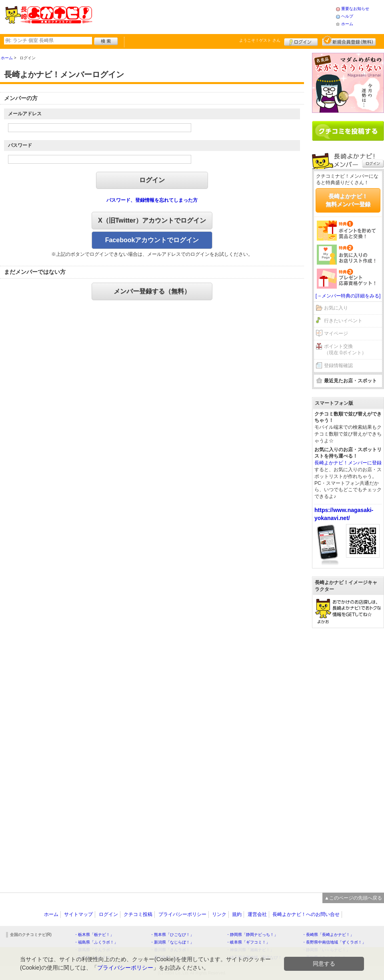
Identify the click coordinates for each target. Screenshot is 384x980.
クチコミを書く (348, 131)
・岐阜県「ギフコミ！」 (248, 942)
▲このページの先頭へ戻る (353, 898)
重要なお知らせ (355, 9)
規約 (237, 914)
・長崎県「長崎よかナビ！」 (328, 935)
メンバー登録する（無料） (152, 291)
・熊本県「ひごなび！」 (172, 935)
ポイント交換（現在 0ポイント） (345, 350)
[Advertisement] (214, 16)
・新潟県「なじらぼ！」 (172, 942)
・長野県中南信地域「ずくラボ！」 (334, 942)
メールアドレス (25, 114)
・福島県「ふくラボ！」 (96, 942)
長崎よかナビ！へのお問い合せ (306, 914)
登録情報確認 (338, 365)
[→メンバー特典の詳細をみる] (348, 296)
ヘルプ (347, 16)
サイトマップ (78, 914)
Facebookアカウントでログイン (152, 240)
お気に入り (336, 308)
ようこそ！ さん (260, 40)
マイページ (336, 333)
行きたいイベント (343, 321)
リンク (219, 914)
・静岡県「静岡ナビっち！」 (252, 935)
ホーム (347, 24)
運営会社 (257, 914)
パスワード (20, 145)
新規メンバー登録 (349, 41)
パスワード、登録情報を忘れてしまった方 (152, 200)
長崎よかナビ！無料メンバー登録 (348, 200)
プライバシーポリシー (182, 914)
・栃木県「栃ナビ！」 (94, 935)
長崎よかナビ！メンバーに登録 (348, 463)
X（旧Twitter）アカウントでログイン (152, 220)
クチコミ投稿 (138, 914)
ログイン (301, 41)
